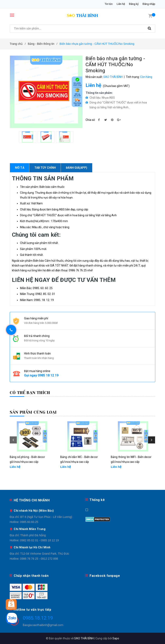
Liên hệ (121, 4)
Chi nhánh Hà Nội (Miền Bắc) (34, 511)
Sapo (116, 638)
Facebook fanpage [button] (105, 576)
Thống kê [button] (97, 500)
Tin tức (109, 4)
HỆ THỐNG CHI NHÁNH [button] (32, 500)
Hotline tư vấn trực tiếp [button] (32, 610)
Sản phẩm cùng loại (33, 412)
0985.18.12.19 (38, 618)
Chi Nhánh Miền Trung (30, 529)
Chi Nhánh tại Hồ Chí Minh (32, 547)
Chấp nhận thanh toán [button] (31, 576)
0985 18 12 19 (48, 375)
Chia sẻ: (90, 120)
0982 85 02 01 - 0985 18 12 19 (39, 540)
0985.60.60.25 (29, 522)
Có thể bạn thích (30, 393)
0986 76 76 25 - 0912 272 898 (39, 559)
